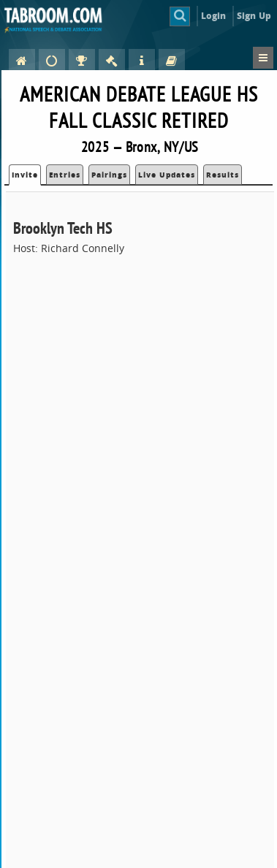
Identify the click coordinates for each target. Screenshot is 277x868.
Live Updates (167, 175)
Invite (25, 175)
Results (223, 175)
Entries (65, 175)
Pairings (109, 175)
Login (214, 16)
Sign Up (254, 16)
